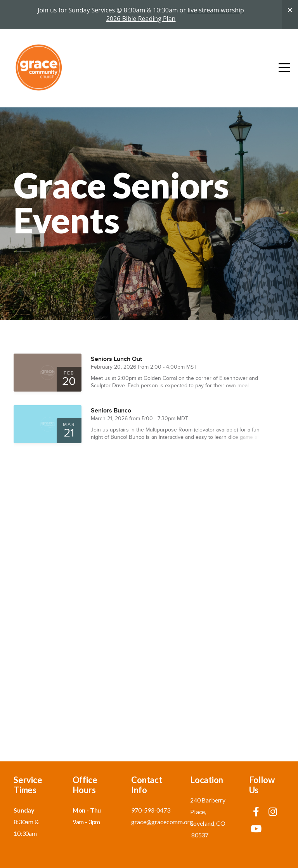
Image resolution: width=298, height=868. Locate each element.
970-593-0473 (151, 810)
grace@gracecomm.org (162, 822)
